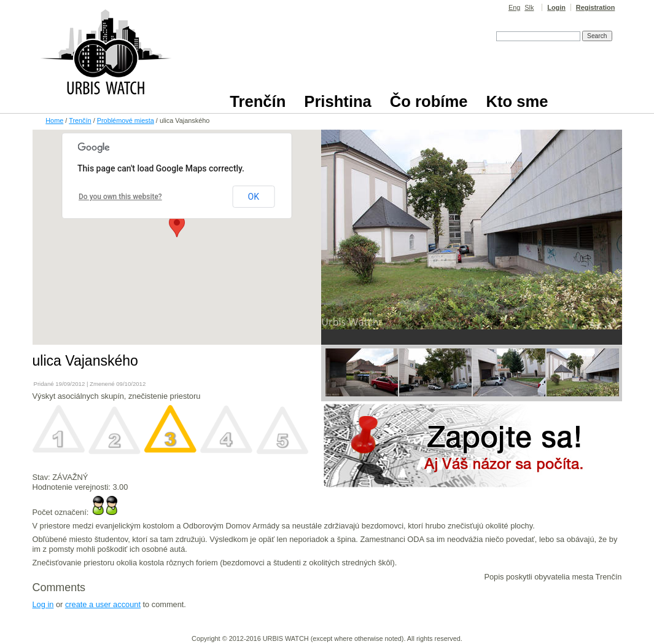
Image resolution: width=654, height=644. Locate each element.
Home (54, 120)
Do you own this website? (120, 197)
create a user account (103, 604)
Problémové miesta (126, 120)
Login (556, 7)
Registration (595, 7)
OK (254, 197)
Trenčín (80, 120)
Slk (529, 7)
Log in (43, 604)
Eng (514, 7)
